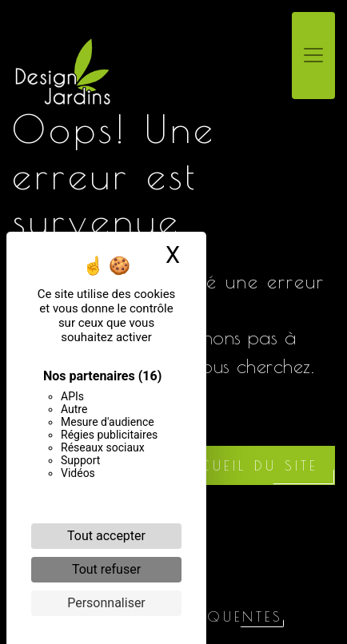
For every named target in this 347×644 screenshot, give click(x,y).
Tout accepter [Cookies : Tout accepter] (106, 536)
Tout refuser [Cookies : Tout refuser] (106, 569)
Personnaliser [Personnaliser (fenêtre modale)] (106, 603)
